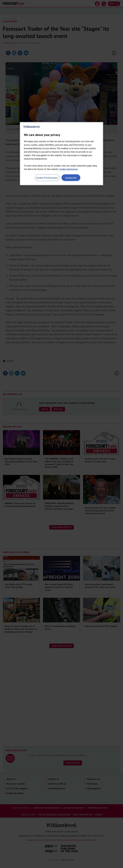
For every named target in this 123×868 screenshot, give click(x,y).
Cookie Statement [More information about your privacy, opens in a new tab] (69, 169)
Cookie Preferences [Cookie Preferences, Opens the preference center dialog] (47, 178)
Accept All (71, 178)
